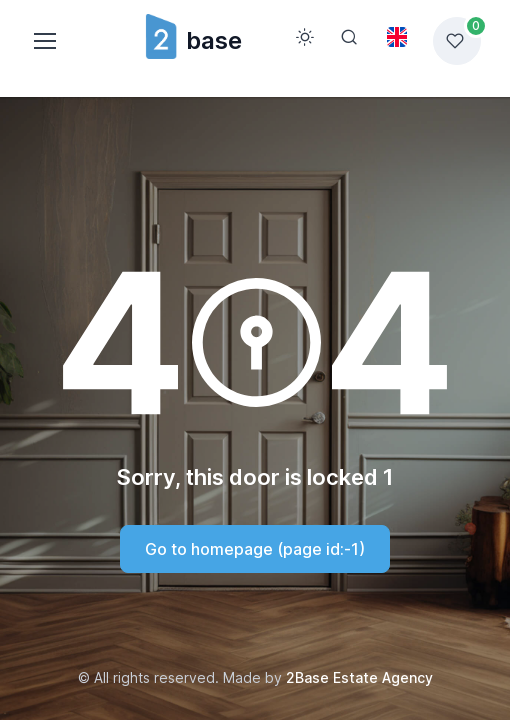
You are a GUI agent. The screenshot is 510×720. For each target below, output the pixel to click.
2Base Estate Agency (359, 677)
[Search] (349, 37)
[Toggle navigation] (44, 41)
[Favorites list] (457, 41)
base (192, 40)
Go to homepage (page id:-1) (255, 549)
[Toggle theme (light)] (305, 37)
